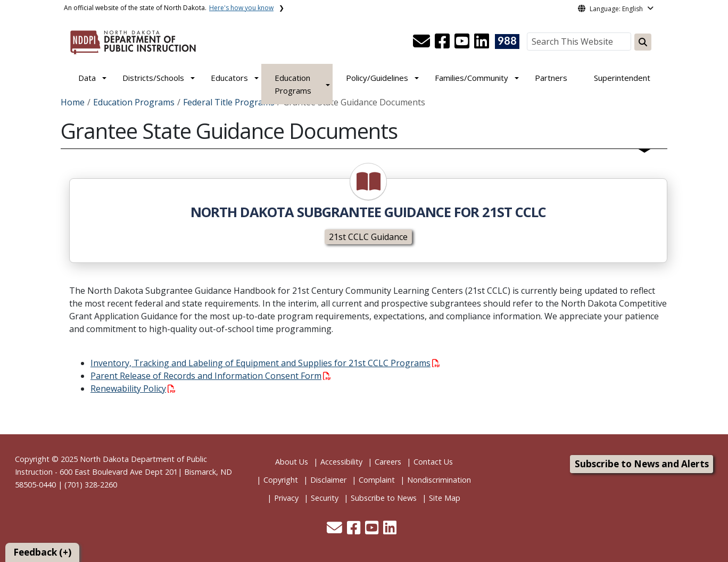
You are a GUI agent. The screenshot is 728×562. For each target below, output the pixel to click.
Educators (229, 78)
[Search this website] (643, 42)
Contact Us (433, 462)
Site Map (445, 498)
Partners (551, 78)
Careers (388, 462)
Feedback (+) (42, 552)
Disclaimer (328, 480)
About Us (292, 462)
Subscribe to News (384, 498)
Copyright (281, 480)
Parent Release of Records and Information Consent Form (211, 376)
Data (87, 78)
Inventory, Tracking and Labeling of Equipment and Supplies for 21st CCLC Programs (265, 363)
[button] (423, 44)
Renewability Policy (133, 389)
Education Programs (293, 84)
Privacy (286, 498)
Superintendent (622, 78)
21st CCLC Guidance (368, 237)
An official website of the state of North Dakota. (169, 8)
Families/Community (471, 78)
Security (325, 498)
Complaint (377, 480)
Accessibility (341, 462)
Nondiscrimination (439, 480)
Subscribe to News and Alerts (642, 464)
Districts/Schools (153, 78)
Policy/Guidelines (377, 78)
